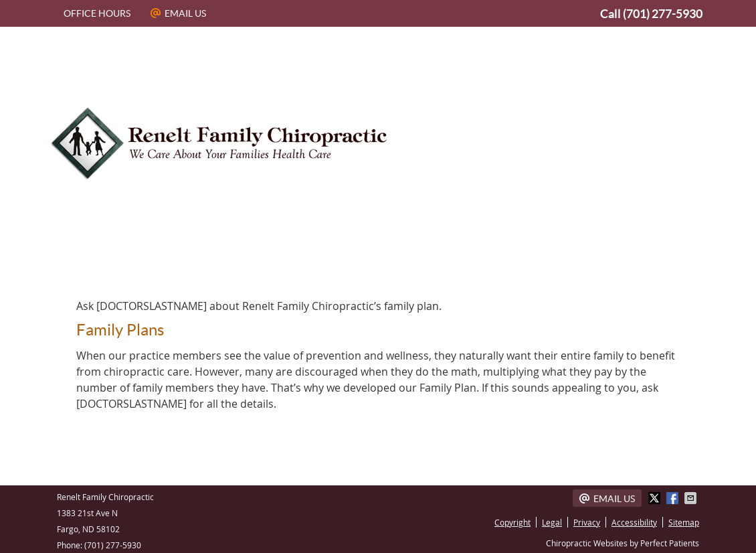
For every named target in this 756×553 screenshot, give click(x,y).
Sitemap (684, 522)
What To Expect (552, 263)
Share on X (656, 498)
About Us (161, 263)
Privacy (587, 522)
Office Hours (97, 13)
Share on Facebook (674, 498)
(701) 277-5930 (663, 14)
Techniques (449, 263)
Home (91, 263)
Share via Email (692, 498)
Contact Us (653, 263)
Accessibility (634, 522)
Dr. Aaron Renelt (260, 263)
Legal (552, 522)
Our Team (362, 263)
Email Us (178, 13)
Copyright (512, 522)
